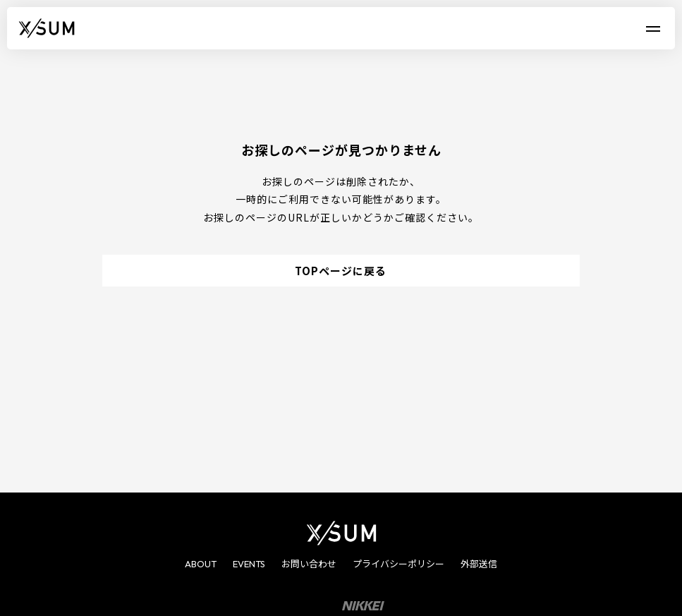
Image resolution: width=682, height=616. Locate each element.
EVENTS (249, 564)
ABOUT (201, 564)
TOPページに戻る (341, 271)
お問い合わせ (309, 564)
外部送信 (479, 564)
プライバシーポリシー (398, 564)
